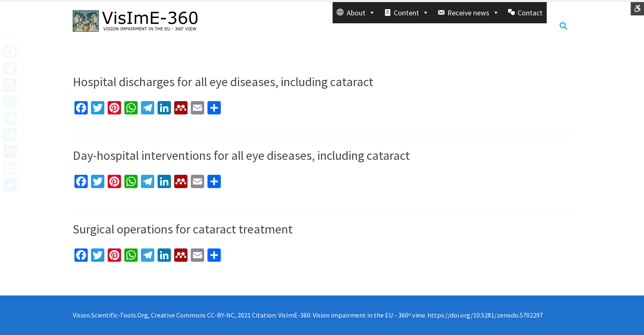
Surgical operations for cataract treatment (183, 229)
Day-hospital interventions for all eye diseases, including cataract (241, 155)
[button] (356, 13)
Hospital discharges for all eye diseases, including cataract (223, 82)
